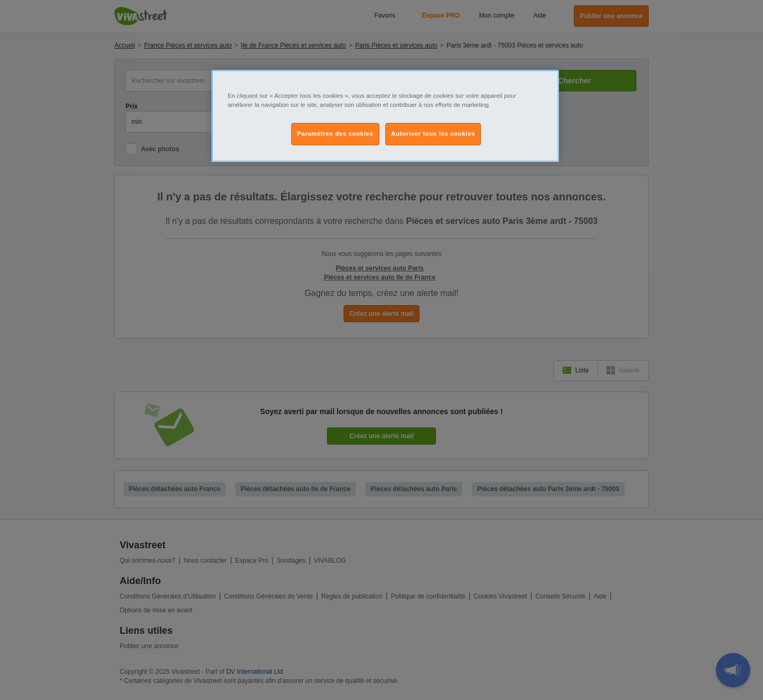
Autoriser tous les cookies (433, 134)
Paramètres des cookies (335, 134)
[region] (385, 116)
